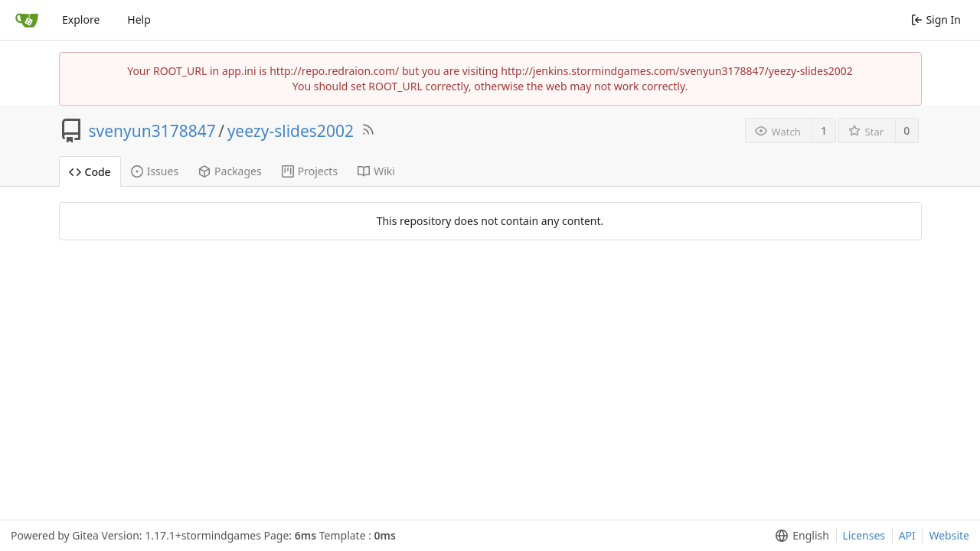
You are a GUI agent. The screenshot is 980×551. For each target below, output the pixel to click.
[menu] (799, 536)
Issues (155, 171)
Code (90, 172)
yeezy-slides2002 (291, 131)
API (907, 535)
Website (949, 535)
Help (139, 20)
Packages (230, 171)
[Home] (27, 20)
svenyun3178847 (152, 131)
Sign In (936, 20)
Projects (310, 171)
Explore (81, 20)
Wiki (376, 171)
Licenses (864, 535)
